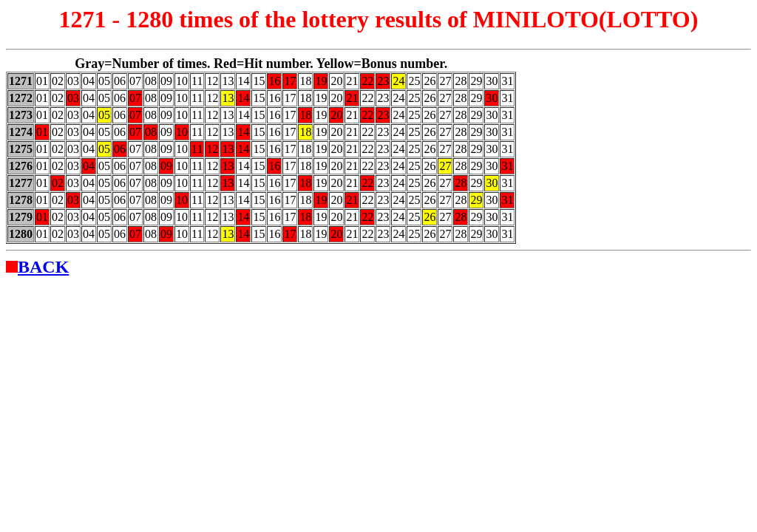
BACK (43, 267)
